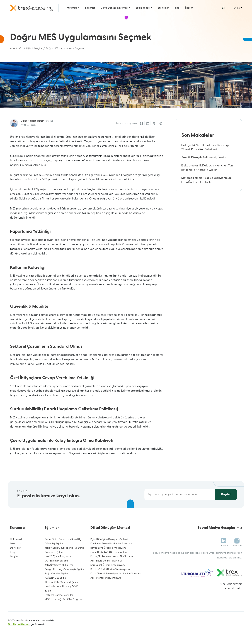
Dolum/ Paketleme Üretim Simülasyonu (112, 557)
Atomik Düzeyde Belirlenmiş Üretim (204, 158)
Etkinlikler (163, 8)
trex (225, 588)
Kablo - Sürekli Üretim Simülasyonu (110, 569)
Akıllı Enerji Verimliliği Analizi (106, 561)
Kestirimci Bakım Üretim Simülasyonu (111, 544)
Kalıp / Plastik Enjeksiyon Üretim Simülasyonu (116, 574)
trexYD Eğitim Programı (58, 557)
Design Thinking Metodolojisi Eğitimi (65, 569)
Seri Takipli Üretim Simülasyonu (108, 565)
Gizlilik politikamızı (19, 624)
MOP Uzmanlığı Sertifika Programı (64, 599)
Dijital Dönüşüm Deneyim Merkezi (109, 539)
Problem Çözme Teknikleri (59, 595)
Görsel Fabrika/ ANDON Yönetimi (109, 552)
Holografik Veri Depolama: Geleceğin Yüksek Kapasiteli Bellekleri (206, 148)
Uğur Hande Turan (37, 121)
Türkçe (236, 8)
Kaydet (226, 495)
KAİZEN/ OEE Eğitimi (56, 578)
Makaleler (16, 544)
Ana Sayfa (16, 49)
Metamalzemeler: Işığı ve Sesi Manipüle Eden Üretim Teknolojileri (206, 180)
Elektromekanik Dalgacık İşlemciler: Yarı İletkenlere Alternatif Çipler (207, 168)
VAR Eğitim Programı (56, 561)
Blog (177, 8)
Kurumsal (72, 8)
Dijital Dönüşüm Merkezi (114, 8)
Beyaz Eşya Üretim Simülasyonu (108, 548)
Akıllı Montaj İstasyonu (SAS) (106, 578)
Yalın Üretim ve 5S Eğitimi (59, 565)
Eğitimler (90, 8)
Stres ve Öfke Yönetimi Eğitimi (61, 582)
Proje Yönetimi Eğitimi (56, 574)
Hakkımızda (17, 539)
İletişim (189, 8)
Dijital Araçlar (34, 49)
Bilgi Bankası (143, 8)
